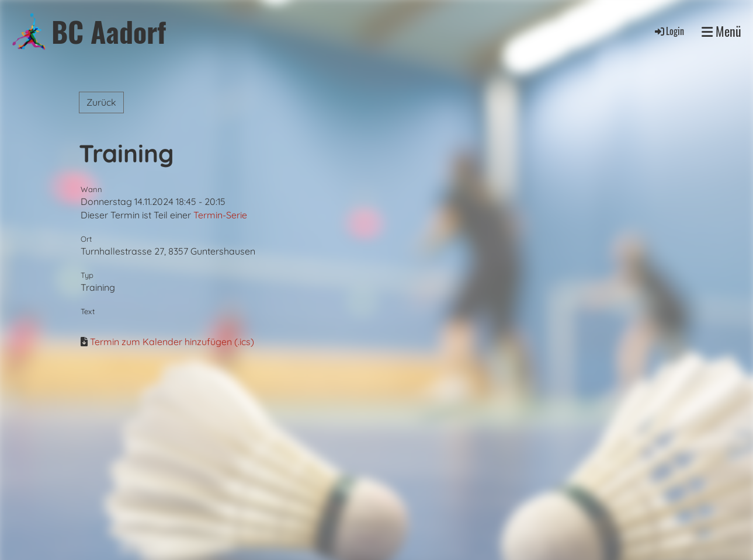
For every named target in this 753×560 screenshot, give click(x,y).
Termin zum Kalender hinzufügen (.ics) (172, 342)
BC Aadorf (109, 31)
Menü (721, 31)
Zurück (101, 102)
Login (669, 31)
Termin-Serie (220, 215)
